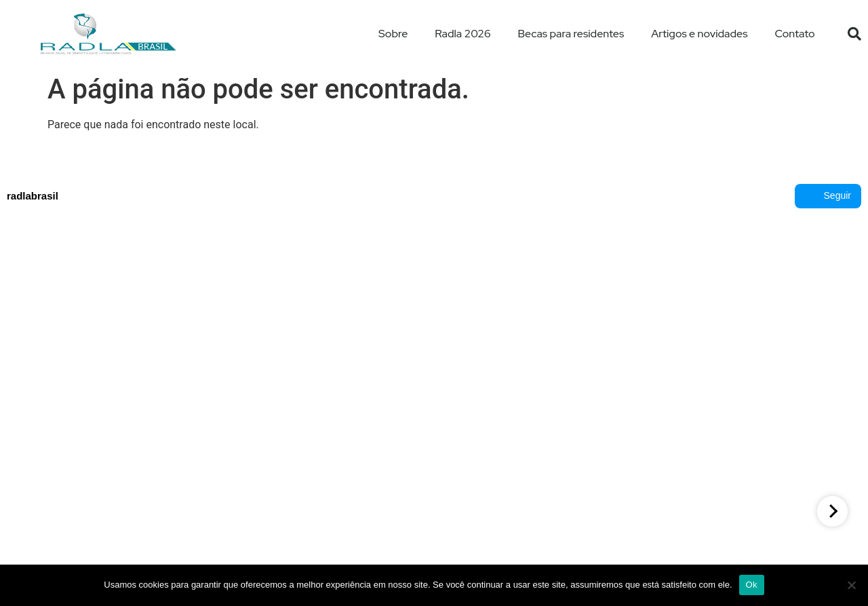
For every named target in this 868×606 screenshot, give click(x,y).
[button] (854, 34)
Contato (795, 34)
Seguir (828, 196)
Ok (752, 585)
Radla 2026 (462, 34)
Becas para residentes (571, 34)
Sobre (393, 34)
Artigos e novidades (699, 34)
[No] (851, 585)
